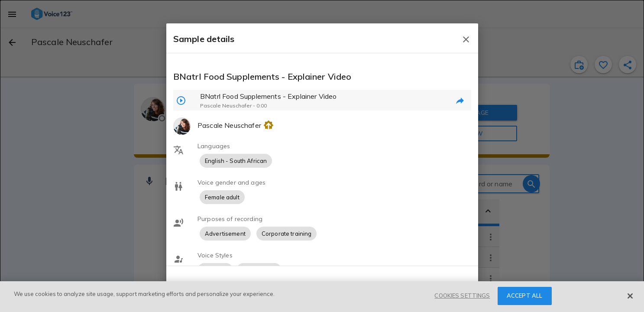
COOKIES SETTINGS (462, 296)
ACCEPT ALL (524, 296)
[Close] (630, 296)
